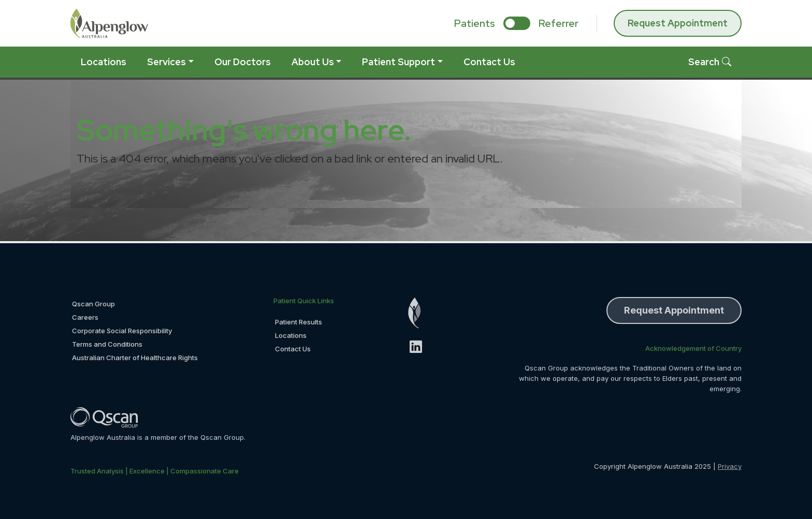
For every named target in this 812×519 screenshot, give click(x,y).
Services (166, 62)
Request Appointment (678, 23)
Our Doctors (243, 62)
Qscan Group (93, 304)
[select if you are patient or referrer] (517, 23)
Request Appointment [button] (674, 310)
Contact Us (489, 62)
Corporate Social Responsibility (122, 331)
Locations (104, 62)
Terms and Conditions (107, 344)
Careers (85, 317)
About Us (313, 62)
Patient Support (398, 62)
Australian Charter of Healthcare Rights (135, 358)
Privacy (730, 466)
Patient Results (299, 322)
